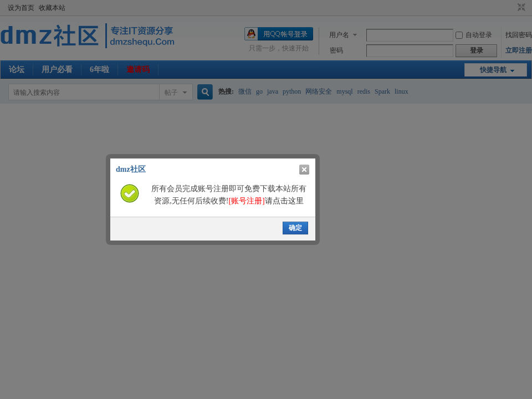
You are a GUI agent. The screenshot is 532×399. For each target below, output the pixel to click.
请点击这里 (266, 201)
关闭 (304, 170)
